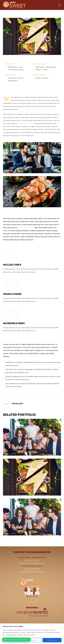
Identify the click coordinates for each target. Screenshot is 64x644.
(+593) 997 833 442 (32, 569)
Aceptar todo (52, 640)
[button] (16, 640)
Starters (46, 78)
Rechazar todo (32, 640)
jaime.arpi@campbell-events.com (32, 572)
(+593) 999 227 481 (32, 560)
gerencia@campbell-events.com (32, 563)
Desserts (39, 78)
